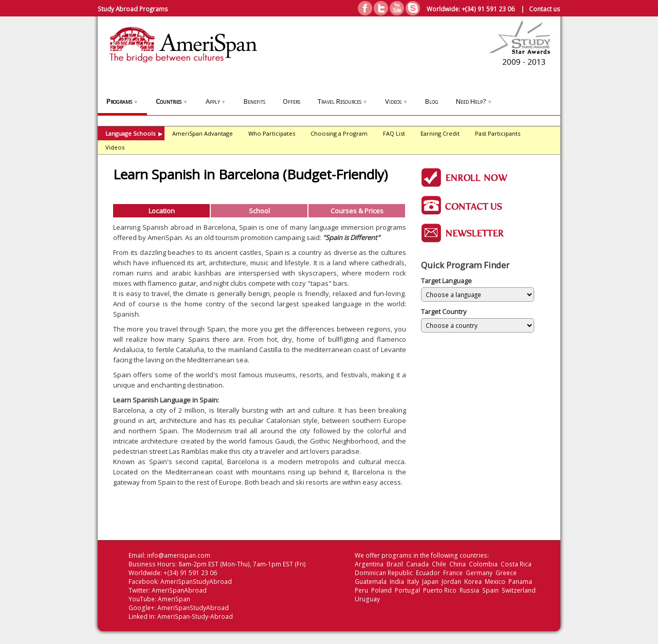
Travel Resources (343, 101)
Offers (291, 101)
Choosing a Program (339, 133)
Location (162, 211)
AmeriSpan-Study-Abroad (195, 617)
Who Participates (272, 133)
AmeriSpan (174, 599)
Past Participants (498, 133)
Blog (432, 101)
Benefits (254, 101)
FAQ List (394, 133)
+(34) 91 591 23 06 (488, 9)
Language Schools (134, 133)
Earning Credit (440, 133)
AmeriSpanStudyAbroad (196, 582)
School (259, 211)
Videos (396, 101)
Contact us (545, 9)
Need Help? (474, 101)
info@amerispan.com (179, 555)
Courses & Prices (357, 211)
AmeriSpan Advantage (203, 133)
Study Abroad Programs (133, 9)
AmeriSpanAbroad (179, 590)
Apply (216, 101)
